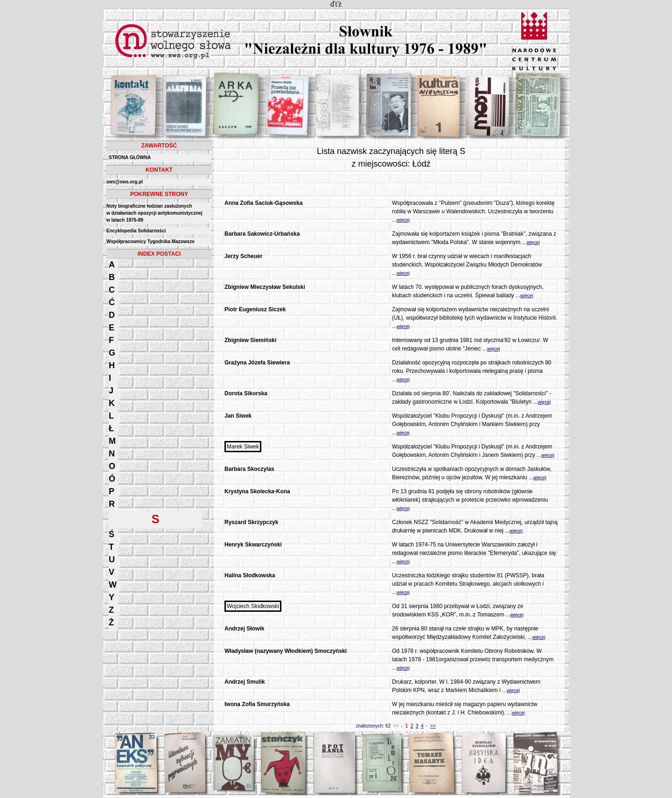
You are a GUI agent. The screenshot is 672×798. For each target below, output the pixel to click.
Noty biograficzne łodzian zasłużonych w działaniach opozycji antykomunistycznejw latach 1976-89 (154, 213)
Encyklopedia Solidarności (136, 231)
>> (433, 726)
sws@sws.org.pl (125, 182)
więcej (403, 220)
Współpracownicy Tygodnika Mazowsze (150, 241)
